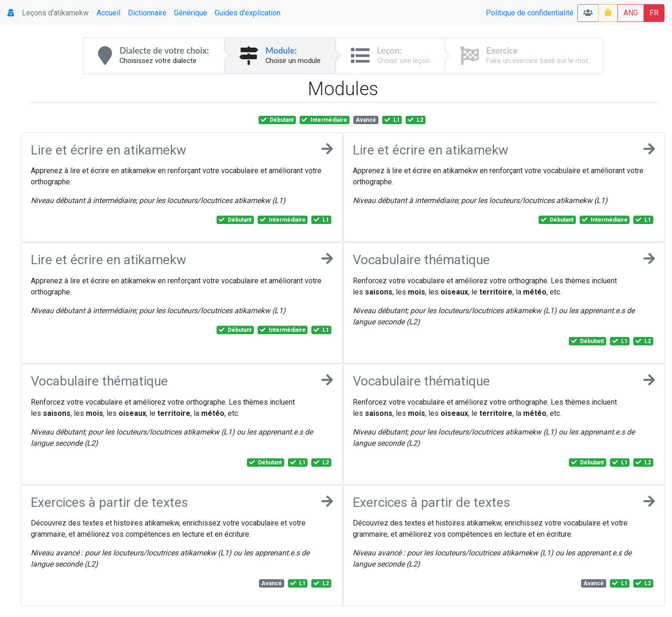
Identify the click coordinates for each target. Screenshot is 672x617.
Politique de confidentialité (530, 13)
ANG (631, 13)
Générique (191, 13)
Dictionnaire (147, 13)
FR (654, 13)
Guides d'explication (248, 13)
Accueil (108, 13)
